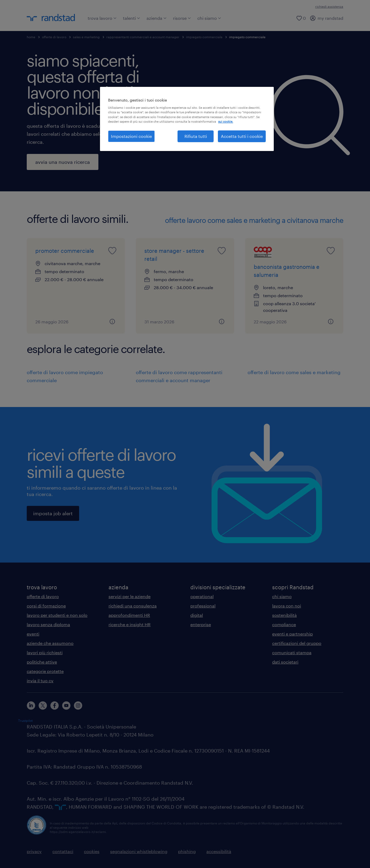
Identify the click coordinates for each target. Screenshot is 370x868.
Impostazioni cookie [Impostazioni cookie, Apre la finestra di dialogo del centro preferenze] (131, 136)
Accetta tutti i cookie (242, 136)
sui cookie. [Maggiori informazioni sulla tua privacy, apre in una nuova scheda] (226, 121)
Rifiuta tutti (196, 136)
